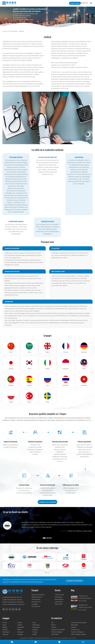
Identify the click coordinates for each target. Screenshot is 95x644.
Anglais (47, 353)
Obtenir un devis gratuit (75, 4)
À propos (35, 593)
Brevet (53, 628)
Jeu (52, 625)
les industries (13, 31)
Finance (54, 630)
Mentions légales (57, 635)
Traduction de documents (59, 599)
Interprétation (59, 602)
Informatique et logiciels (79, 625)
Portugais (11, 387)
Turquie (29, 404)
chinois (11, 353)
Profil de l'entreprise (38, 597)
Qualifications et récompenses (37, 601)
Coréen (29, 370)
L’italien (47, 370)
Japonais (11, 370)
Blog (73, 593)
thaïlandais (66, 387)
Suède (47, 404)
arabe (29, 353)
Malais (84, 370)
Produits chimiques (77, 635)
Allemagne (84, 353)
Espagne (29, 387)
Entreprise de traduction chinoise (85, 600)
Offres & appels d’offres (79, 637)
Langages (48, 335)
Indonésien (66, 370)
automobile (55, 637)
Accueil (5, 31)
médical (21, 31)
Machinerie (75, 628)
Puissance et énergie (58, 632)
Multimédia (58, 607)
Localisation (59, 604)
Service (58, 593)
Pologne (11, 404)
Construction (75, 632)
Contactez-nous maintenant (48, 505)
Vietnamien (84, 387)
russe (47, 387)
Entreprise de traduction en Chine (85, 609)
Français (84, 3)
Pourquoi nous (36, 604)
